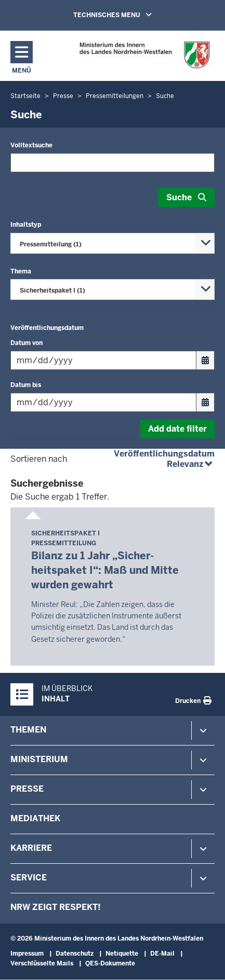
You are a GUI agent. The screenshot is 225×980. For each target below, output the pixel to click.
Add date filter (177, 429)
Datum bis (26, 385)
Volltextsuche (31, 145)
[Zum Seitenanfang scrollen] (204, 961)
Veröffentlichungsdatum (47, 328)
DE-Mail (162, 954)
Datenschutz (75, 954)
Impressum (27, 954)
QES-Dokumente (110, 963)
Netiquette (122, 954)
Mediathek (35, 818)
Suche (179, 197)
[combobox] (112, 243)
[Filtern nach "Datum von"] (103, 360)
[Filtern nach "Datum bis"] (103, 402)
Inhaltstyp (26, 225)
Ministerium (39, 759)
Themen (28, 730)
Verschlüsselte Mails (42, 963)
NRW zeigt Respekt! (56, 907)
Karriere (31, 848)
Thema (21, 271)
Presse (27, 789)
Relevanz (191, 464)
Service (29, 878)
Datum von (27, 343)
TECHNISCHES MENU (127, 15)
